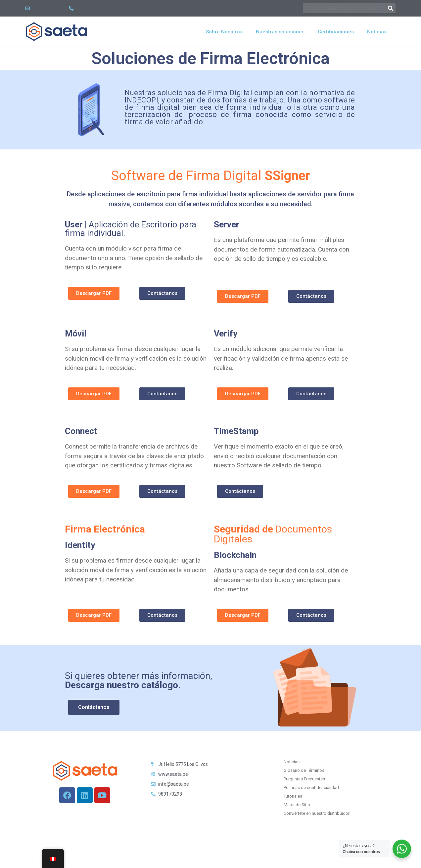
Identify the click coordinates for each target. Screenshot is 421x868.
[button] (94, 293)
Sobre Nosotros (224, 32)
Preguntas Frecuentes (304, 779)
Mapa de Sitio (297, 805)
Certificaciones (336, 32)
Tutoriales (293, 796)
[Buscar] (391, 8)
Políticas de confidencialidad (311, 788)
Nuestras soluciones (280, 32)
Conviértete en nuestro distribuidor (317, 813)
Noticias (377, 32)
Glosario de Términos (304, 770)
